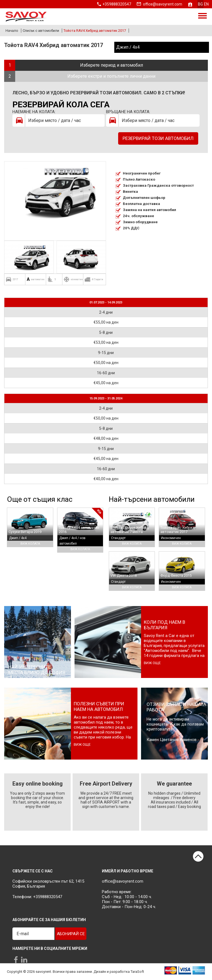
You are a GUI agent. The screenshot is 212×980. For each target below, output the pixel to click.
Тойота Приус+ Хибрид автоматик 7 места (129, 530)
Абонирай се (71, 934)
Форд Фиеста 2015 (176, 575)
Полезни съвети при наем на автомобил (99, 706)
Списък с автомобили (41, 31)
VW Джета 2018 (124, 575)
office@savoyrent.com (163, 4)
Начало (12, 31)
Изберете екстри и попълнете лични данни (111, 76)
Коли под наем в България (165, 625)
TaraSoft (137, 972)
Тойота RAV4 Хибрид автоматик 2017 (95, 31)
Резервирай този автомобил (158, 138)
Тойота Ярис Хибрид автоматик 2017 (177, 530)
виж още (152, 663)
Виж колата (30, 544)
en (206, 4)
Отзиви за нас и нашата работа (176, 707)
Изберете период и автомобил (112, 65)
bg (200, 4)
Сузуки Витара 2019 (25, 532)
